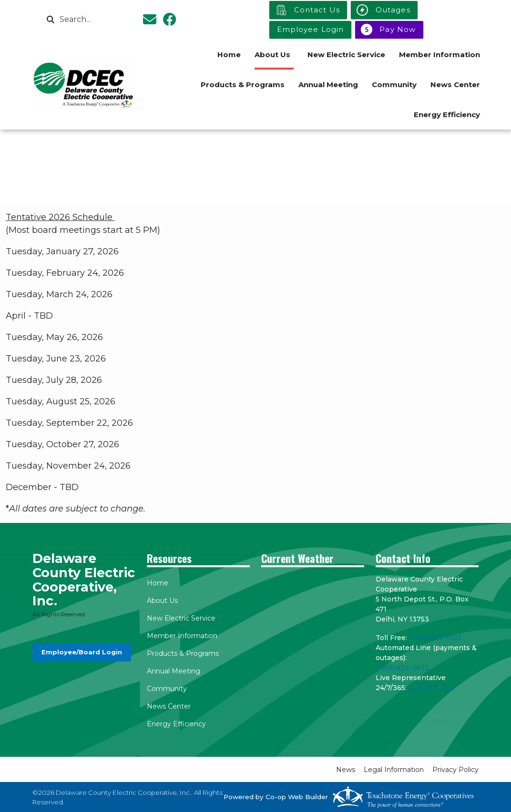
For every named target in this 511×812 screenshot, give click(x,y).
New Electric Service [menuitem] (346, 55)
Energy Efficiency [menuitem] (447, 115)
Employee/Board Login (82, 652)
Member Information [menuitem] (439, 55)
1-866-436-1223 (435, 638)
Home (158, 583)
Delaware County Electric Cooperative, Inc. (84, 580)
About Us (162, 601)
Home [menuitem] (229, 55)
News (346, 770)
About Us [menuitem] (272, 55)
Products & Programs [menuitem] (243, 85)
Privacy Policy (455, 770)
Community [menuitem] (394, 85)
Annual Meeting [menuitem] (328, 85)
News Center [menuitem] (455, 85)
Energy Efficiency (176, 724)
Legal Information (394, 770)
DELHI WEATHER (313, 610)
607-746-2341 (432, 688)
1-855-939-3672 (402, 668)
